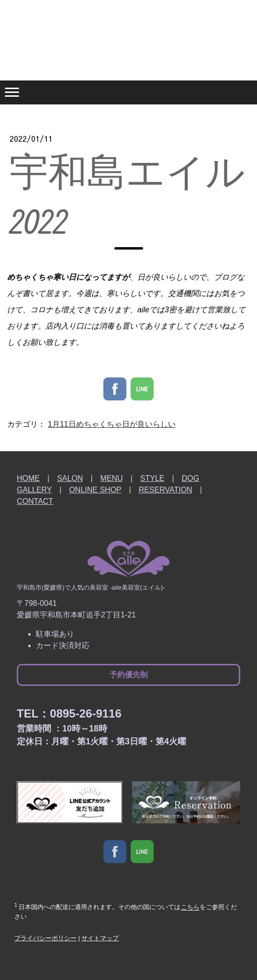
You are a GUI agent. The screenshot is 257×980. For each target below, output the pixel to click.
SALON (70, 478)
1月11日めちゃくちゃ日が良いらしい (112, 424)
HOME (28, 478)
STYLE (152, 478)
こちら (190, 907)
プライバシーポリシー (45, 938)
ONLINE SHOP (95, 490)
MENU (112, 478)
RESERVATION (166, 490)
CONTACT (35, 501)
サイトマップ (100, 938)
